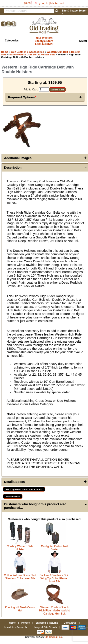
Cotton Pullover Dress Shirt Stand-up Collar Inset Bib (20, 577)
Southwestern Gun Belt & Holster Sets (32, 55)
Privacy (26, 623)
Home (5, 52)
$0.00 (30, 3)
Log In (44, 3)
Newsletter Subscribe (16, 627)
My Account (57, 3)
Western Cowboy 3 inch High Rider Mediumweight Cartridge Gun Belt (54, 611)
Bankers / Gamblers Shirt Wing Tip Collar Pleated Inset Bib (54, 578)
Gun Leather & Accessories (27, 52)
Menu (81, 41)
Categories (10, 41)
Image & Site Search (45, 627)
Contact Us (70, 623)
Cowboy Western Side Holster (20, 548)
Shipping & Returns (47, 623)
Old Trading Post (53, 637)
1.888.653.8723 (44, 44)
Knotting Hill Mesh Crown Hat (20, 609)
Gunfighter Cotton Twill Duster (54, 548)
